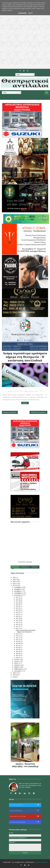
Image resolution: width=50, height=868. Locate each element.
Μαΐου (17, 663)
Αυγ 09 (18, 642)
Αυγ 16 (18, 624)
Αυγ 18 (18, 620)
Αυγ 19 (18, 618)
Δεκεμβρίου (18, 587)
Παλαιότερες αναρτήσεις (38, 412)
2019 (14, 675)
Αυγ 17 (18, 622)
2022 (14, 583)
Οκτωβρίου (18, 591)
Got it (30, 13)
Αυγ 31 (18, 597)
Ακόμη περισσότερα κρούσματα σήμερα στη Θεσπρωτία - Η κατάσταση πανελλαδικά (25, 357)
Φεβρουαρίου (19, 669)
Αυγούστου (18, 595)
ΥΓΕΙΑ (6, 379)
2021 (14, 585)
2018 (14, 677)
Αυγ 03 (18, 653)
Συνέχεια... (25, 403)
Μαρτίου (17, 667)
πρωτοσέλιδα (22, 562)
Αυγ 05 (18, 649)
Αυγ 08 (18, 643)
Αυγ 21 (18, 615)
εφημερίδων (30, 562)
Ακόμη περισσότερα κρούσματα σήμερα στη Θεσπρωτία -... (25, 631)
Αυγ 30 (18, 599)
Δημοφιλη (25, 567)
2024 (14, 579)
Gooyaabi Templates (41, 862)
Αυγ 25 (18, 609)
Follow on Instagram (25, 822)
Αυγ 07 (18, 646)
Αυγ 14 (18, 628)
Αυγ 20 (18, 617)
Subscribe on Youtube (25, 816)
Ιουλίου (17, 659)
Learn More (22, 13)
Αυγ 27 (18, 605)
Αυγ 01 (18, 657)
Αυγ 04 (18, 651)
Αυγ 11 (18, 638)
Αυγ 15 (18, 626)
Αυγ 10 (18, 640)
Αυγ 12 (18, 636)
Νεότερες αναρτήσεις (10, 412)
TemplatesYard (19, 862)
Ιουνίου (17, 661)
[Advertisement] (25, 34)
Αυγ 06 (18, 647)
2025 (14, 577)
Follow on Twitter (25, 805)
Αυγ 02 (18, 655)
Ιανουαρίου (18, 671)
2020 (14, 673)
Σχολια (35, 567)
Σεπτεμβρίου (19, 593)
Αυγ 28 (18, 603)
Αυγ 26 (18, 607)
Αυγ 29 (18, 601)
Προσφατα (15, 567)
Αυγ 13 (18, 634)
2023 (14, 581)
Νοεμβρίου (18, 589)
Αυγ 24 (18, 611)
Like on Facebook (25, 811)
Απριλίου (17, 665)
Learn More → (23, 789)
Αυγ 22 (18, 613)
